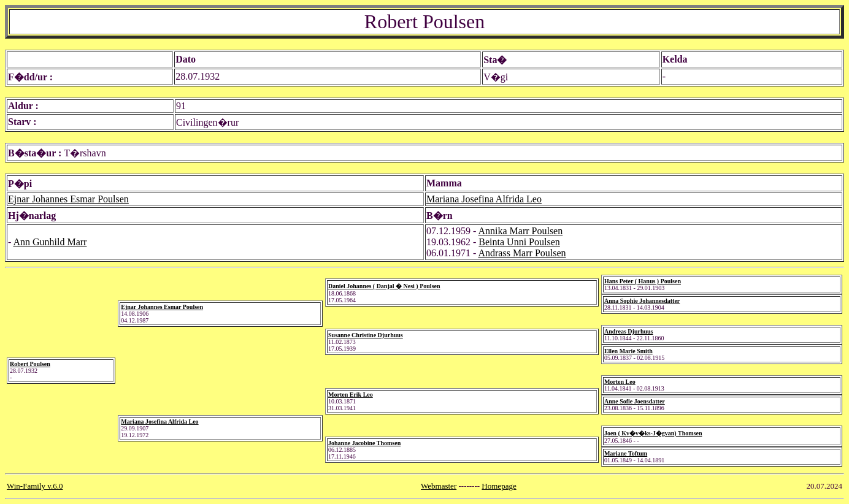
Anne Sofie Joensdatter (635, 401)
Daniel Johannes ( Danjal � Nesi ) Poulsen (384, 286)
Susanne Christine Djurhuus (366, 335)
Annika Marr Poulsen (520, 231)
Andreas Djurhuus (629, 331)
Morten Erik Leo (351, 395)
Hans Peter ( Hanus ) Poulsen (643, 281)
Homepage (499, 486)
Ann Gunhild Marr (50, 242)
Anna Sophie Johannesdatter (642, 301)
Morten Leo (620, 382)
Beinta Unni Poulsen (519, 242)
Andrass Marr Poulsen (522, 253)
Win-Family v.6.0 (35, 486)
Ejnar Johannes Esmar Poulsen (68, 199)
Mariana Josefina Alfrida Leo (484, 199)
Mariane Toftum (626, 453)
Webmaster (439, 486)
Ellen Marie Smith (628, 351)
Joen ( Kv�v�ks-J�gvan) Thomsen (653, 433)
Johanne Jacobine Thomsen (364, 443)
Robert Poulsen (30, 364)
